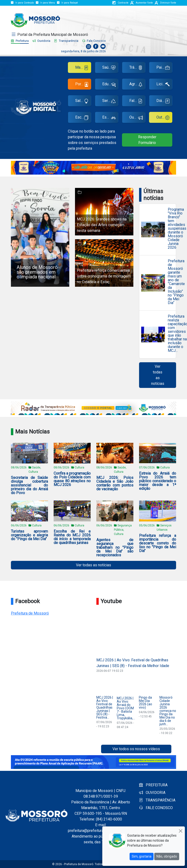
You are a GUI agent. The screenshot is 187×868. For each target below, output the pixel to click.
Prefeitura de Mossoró (30, 613)
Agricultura (137, 85)
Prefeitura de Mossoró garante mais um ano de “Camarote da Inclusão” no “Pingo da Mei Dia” (176, 282)
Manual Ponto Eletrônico (83, 68)
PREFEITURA (153, 785)
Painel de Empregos (164, 68)
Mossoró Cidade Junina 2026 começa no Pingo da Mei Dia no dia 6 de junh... (168, 711)
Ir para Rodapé (67, 3)
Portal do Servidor (83, 85)
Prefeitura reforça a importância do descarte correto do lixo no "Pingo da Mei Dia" (158, 543)
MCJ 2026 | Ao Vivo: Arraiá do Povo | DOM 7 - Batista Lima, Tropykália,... (126, 708)
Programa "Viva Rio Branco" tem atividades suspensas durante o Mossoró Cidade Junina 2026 (177, 229)
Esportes (110, 118)
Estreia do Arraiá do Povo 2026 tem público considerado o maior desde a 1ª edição (158, 481)
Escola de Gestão (83, 118)
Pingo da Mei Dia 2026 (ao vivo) (145, 702)
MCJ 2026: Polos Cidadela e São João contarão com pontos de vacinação (115, 483)
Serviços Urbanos (110, 102)
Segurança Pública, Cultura (123, 530)
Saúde (109, 68)
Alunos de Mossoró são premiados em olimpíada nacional (37, 272)
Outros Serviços (164, 118)
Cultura (79, 467)
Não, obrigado (167, 856)
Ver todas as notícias (158, 375)
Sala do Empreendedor (83, 102)
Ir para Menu (45, 3)
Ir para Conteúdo (22, 3)
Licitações (164, 85)
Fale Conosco (94, 41)
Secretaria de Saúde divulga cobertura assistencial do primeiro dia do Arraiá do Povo (29, 485)
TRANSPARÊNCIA (157, 800)
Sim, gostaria (142, 856)
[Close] (180, 831)
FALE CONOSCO (156, 808)
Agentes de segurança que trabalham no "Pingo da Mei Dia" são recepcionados (115, 548)
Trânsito (136, 68)
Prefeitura (20, 41)
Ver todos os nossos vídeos (136, 749)
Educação (110, 85)
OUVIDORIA (152, 793)
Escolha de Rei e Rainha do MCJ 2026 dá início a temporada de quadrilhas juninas (72, 537)
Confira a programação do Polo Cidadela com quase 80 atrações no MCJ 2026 (72, 479)
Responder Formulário (147, 140)
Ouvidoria (41, 41)
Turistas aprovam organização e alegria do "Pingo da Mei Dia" (29, 535)
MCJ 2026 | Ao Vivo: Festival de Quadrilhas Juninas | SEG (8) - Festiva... (105, 707)
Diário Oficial (164, 102)
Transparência (66, 41)
